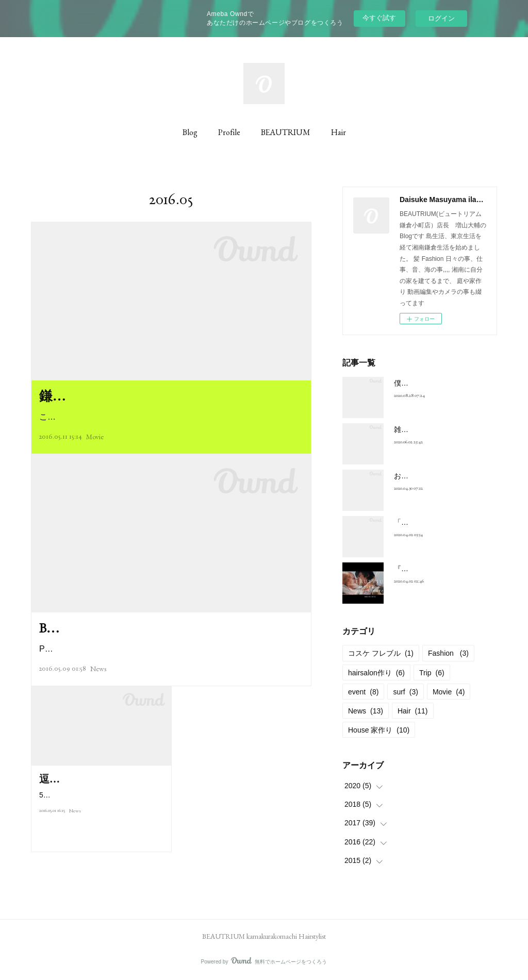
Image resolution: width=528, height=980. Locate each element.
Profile (229, 132)
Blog (190, 132)
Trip (432, 673)
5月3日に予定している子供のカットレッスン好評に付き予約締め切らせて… (101, 839)
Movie (95, 437)
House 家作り (379, 730)
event (363, 692)
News (98, 690)
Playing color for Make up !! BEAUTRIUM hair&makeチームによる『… (168, 670)
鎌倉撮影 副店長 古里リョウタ (141, 396)
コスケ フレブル (381, 653)
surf (405, 692)
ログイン (441, 18)
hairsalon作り (376, 673)
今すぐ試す (379, 18)
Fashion (448, 653)
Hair (339, 132)
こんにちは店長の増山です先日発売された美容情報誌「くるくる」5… (169, 417)
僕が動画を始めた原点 (430, 383)
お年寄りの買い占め (426, 476)
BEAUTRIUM (286, 132)
